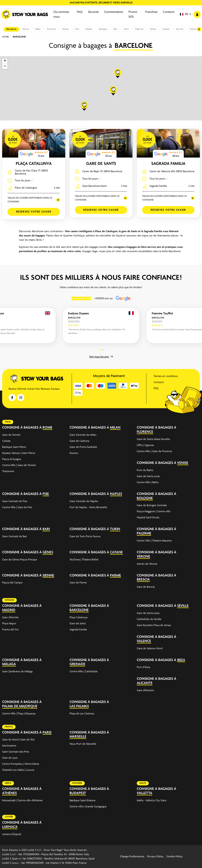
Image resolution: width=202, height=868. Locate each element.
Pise (77, 29)
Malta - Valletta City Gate (151, 801)
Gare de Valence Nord (150, 649)
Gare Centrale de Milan (83, 435)
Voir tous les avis (101, 357)
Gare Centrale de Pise (15, 501)
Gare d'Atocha (10, 618)
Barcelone (11, 29)
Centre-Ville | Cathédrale (84, 672)
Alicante (145, 683)
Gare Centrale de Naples (84, 501)
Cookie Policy (175, 857)
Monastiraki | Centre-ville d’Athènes (22, 801)
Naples (89, 29)
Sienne (193, 29)
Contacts (169, 12)
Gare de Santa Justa (148, 613)
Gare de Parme (78, 583)
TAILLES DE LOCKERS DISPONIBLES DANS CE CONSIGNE (30, 200)
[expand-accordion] (60, 428)
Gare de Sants (101, 164)
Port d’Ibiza (143, 667)
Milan (38, 29)
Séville (183, 606)
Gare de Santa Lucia (148, 476)
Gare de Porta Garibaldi (83, 447)
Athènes (9, 793)
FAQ (80, 12)
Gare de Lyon (10, 758)
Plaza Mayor (9, 624)
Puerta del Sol (10, 630)
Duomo (74, 453)
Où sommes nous (61, 14)
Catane (166, 29)
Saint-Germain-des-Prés (16, 752)
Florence (51, 29)
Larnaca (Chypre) (12, 834)
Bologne (103, 29)
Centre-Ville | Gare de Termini (19, 465)
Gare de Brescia (146, 587)
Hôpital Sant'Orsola (148, 518)
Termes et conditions (166, 376)
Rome (26, 29)
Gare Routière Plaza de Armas (154, 625)
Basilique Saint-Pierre (14, 447)
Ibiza (181, 660)
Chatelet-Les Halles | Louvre (18, 770)
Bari (115, 29)
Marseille (78, 737)
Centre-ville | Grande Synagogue (88, 807)
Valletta (145, 793)
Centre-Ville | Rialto (148, 482)
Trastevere (8, 471)
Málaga (9, 664)
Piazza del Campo (12, 583)
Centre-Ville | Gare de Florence (154, 451)
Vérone (180, 29)
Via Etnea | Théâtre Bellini (84, 560)
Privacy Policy (155, 857)
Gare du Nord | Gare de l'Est (18, 740)
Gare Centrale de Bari (14, 537)
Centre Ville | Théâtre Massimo (154, 541)
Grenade (77, 664)
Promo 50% (133, 14)
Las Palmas (79, 706)
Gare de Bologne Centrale (152, 505)
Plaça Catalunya (34, 164)
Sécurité (93, 12)
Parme (115, 575)
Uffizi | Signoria (145, 445)
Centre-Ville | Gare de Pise (17, 507)
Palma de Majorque (20, 706)
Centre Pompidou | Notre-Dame (21, 764)
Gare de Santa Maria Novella (153, 439)
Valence (144, 641)
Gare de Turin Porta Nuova (85, 537)
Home (5, 37)
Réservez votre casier (34, 212)
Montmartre (9, 746)
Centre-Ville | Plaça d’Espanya (19, 714)
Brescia (143, 580)
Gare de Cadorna (79, 441)
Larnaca (10, 827)
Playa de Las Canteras (82, 714)
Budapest (78, 793)
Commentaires (114, 12)
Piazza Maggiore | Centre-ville (154, 512)
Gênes (153, 29)
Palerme (139, 29)
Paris (47, 732)
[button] (186, 14)
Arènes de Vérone (147, 564)
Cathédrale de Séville (149, 619)
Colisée (6, 441)
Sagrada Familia (168, 164)
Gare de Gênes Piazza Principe (20, 560)
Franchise (151, 12)
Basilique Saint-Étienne (82, 801)
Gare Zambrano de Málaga (17, 672)
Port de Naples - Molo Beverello (88, 507)
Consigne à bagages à (22, 428)
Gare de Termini (11, 435)
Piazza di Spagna (12, 459)
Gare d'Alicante (145, 690)
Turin (126, 29)
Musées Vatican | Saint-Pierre (19, 453)
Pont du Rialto (145, 470)
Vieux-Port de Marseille (83, 744)
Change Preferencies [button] (132, 857)
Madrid (9, 610)
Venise (65, 29)
